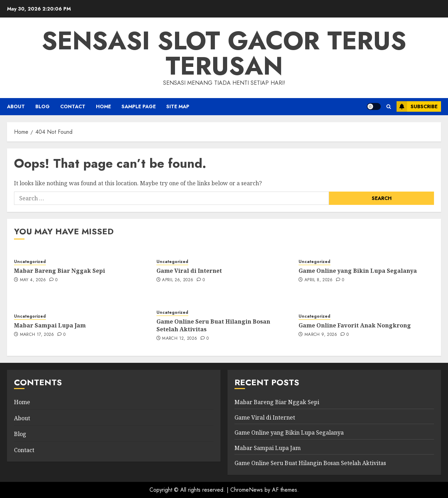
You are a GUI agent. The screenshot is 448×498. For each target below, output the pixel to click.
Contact (73, 106)
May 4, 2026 (33, 280)
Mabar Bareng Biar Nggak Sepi (59, 271)
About (16, 106)
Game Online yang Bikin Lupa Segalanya (358, 271)
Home (22, 402)
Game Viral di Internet (189, 271)
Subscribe (417, 106)
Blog (43, 106)
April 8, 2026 (319, 280)
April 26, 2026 (178, 280)
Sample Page (139, 106)
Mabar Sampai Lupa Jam (50, 325)
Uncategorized (30, 262)
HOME (103, 106)
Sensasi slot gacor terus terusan (224, 53)
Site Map (178, 106)
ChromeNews (247, 490)
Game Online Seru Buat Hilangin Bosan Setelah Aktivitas (213, 325)
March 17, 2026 (37, 335)
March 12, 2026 (180, 339)
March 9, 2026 (321, 335)
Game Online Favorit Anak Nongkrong (355, 325)
